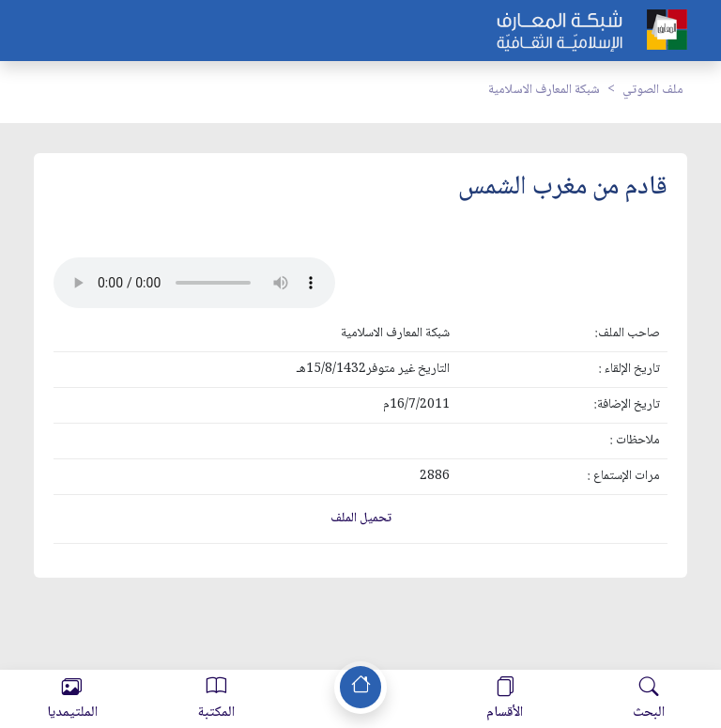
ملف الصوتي (653, 90)
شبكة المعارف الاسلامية (544, 90)
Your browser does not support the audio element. (194, 283)
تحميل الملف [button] (361, 519)
